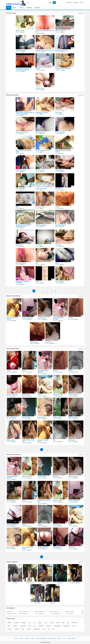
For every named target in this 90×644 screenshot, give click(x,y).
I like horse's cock (58, 395)
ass (53, 629)
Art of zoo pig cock (21, 50)
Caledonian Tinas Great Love (63, 69)
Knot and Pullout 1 (60, 132)
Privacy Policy (52, 638)
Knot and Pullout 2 (21, 188)
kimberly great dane (41, 225)
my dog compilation (27, 318)
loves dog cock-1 (40, 170)
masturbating (57, 626)
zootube (40, 623)
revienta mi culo (40, 88)
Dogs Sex (52, 603)
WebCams (60, 583)
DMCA (59, 638)
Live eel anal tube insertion (43, 151)
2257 (64, 638)
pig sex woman (42, 417)
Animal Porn (14, 611)
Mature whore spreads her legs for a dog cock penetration (25, 113)
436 (52, 291)
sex (34, 623)
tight (23, 629)
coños (58, 623)
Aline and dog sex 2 (61, 31)
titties (44, 629)
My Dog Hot (48, 342)
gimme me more (20, 31)
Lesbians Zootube (75, 583)
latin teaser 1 (59, 188)
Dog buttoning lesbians (62, 50)
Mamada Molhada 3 (61, 225)
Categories (29, 8)
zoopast (38, 69)
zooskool (16, 623)
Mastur (57, 263)
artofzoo (15, 626)
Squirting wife (34, 342)
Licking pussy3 (59, 170)
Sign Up (76, 3)
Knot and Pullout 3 (41, 207)
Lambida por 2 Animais (42, 113)
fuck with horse (11, 440)
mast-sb (58, 207)
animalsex (75, 623)
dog (68, 623)
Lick (37, 263)
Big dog (71, 371)
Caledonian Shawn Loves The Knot (45, 50)
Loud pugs (58, 245)
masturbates (37, 629)
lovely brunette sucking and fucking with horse (23, 226)
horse (30, 626)
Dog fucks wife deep (12, 395)
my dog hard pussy (12, 525)
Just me (24, 371)
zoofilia (9, 623)
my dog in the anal (43, 547)
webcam (49, 626)
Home (9, 8)
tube (63, 623)
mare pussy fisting (21, 170)
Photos (22, 8)
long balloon (19, 245)
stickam (29, 629)
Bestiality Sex (45, 611)
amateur (10, 629)
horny (9, 626)
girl (35, 626)
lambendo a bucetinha (22, 132)
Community (38, 8)
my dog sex (72, 547)
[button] (69, 3)
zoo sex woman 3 (42, 318)
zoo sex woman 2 (11, 417)
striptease (41, 626)
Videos (15, 8)
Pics (54, 440)
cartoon (9, 371)
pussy (74, 626)
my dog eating (57, 547)
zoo (29, 623)
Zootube (15, 583)
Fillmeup (71, 318)
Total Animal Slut (73, 417)
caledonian (23, 626)
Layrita (37, 281)
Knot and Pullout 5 (21, 263)
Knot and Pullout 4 (41, 132)
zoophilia (17, 629)
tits (49, 629)
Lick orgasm (59, 113)
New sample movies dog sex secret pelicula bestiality (23, 69)
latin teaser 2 (39, 245)
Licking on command (41, 188)
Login (82, 3)
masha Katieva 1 (60, 281)
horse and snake (58, 501)
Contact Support (71, 638)
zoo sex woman (26, 417)
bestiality (23, 623)
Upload (21, 638)
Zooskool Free (30, 583)
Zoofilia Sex (45, 583)
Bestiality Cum (30, 611)
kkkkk (17, 207)
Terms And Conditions (41, 638)
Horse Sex (38, 603)
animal (39, 395)
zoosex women (57, 417)
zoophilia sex (66, 626)
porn (46, 623)
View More (81, 13)
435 (47, 291)
